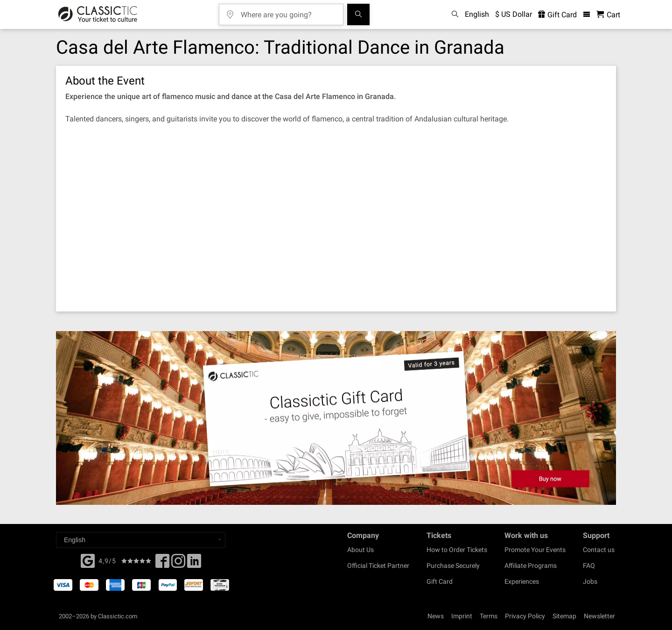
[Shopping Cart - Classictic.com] (608, 15)
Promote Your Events (535, 550)
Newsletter (599, 616)
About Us (360, 550)
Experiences (522, 581)
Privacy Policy (525, 616)
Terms (489, 616)
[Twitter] (178, 564)
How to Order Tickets (457, 550)
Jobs (590, 581)
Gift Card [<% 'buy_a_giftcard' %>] (557, 15)
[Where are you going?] (288, 11)
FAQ (589, 566)
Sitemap (564, 616)
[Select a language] (141, 540)
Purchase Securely (453, 566)
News (436, 616)
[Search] (358, 14)
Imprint (462, 616)
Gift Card (440, 581)
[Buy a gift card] (336, 418)
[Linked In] (194, 564)
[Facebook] (88, 560)
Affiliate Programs (531, 566)
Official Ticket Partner (378, 566)
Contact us (599, 550)
